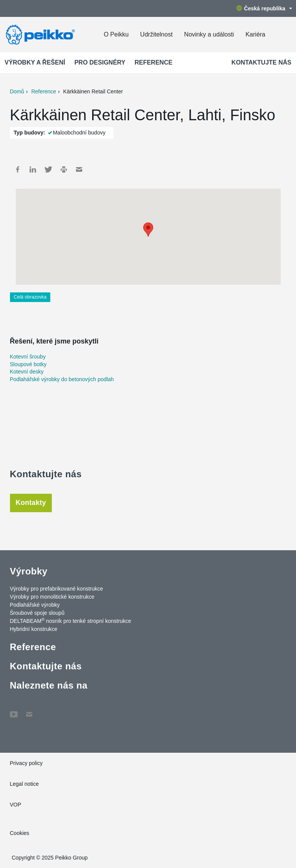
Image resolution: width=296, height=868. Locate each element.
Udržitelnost (156, 34)
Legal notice (25, 784)
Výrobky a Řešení (35, 62)
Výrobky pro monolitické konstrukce (52, 597)
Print (64, 169)
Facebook (18, 169)
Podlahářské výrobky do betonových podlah (62, 379)
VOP (16, 805)
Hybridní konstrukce (34, 629)
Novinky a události (209, 34)
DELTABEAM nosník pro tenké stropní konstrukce (71, 621)
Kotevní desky (27, 372)
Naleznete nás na (49, 685)
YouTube (14, 710)
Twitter (48, 169)
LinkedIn (33, 169)
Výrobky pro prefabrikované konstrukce (57, 589)
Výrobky (29, 571)
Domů (17, 91)
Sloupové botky (28, 364)
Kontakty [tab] (31, 503)
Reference (153, 62)
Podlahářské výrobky (35, 605)
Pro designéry (100, 62)
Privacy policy (26, 763)
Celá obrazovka (30, 297)
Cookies (20, 833)
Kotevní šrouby (28, 357)
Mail (79, 169)
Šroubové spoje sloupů (37, 613)
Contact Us (29, 710)
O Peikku (116, 34)
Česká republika (264, 8)
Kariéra (255, 34)
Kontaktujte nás (261, 62)
